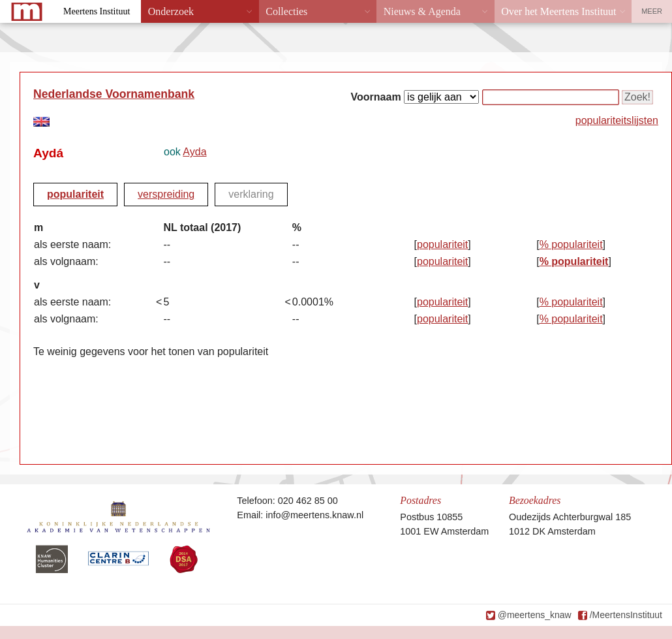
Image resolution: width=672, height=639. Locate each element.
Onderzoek (171, 11)
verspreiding (166, 194)
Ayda (194, 152)
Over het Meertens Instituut (558, 11)
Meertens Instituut (97, 11)
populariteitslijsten (617, 120)
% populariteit (571, 244)
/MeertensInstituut (626, 615)
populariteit (75, 194)
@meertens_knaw (535, 615)
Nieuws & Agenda (422, 11)
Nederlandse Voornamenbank (114, 94)
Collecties (286, 11)
